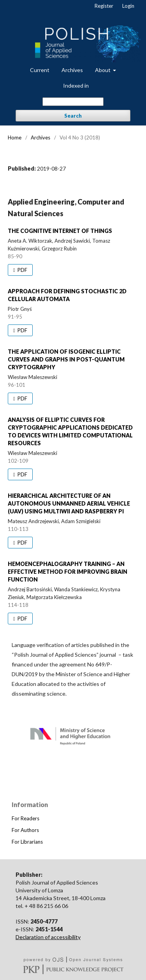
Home (15, 137)
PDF (22, 270)
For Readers (26, 818)
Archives (72, 70)
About (103, 70)
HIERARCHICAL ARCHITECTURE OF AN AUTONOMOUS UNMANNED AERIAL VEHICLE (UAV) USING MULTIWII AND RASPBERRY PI (69, 503)
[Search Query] (73, 102)
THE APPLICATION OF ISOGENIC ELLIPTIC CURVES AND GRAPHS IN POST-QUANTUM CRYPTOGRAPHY (66, 359)
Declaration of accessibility (48, 937)
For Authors (25, 830)
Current (40, 70)
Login (128, 6)
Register (104, 6)
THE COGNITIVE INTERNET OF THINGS (60, 231)
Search (73, 116)
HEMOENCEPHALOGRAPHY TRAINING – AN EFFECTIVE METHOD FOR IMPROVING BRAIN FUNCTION (68, 572)
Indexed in (76, 85)
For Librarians (27, 842)
